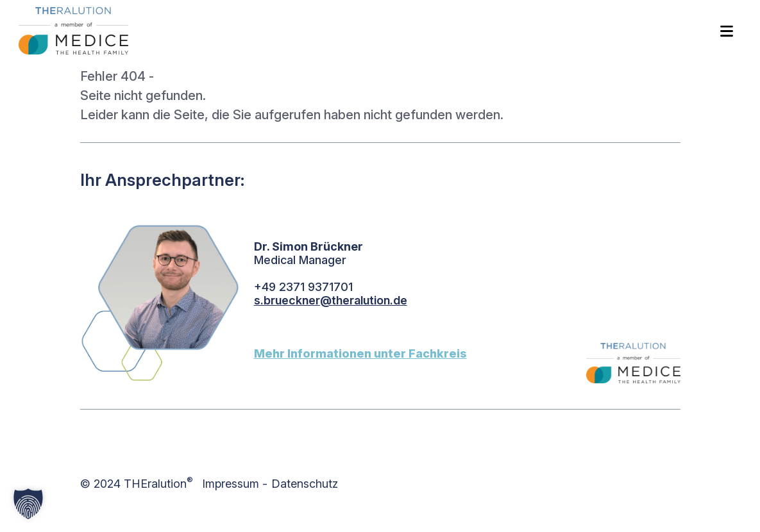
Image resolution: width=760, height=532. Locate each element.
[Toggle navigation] (727, 30)
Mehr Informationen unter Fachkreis (360, 353)
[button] (28, 504)
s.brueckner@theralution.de (331, 300)
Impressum (231, 484)
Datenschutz (305, 484)
